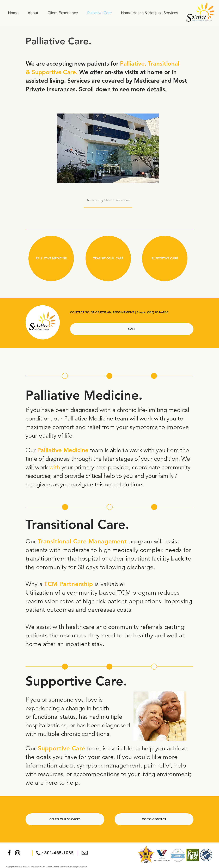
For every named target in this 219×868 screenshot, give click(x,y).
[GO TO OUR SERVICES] (65, 819)
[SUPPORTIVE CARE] (165, 258)
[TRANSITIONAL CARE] (108, 258)
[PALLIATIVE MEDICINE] (51, 258)
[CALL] (132, 329)
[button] (65, 376)
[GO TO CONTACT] (154, 819)
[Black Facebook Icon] (9, 853)
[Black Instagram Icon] (18, 853)
